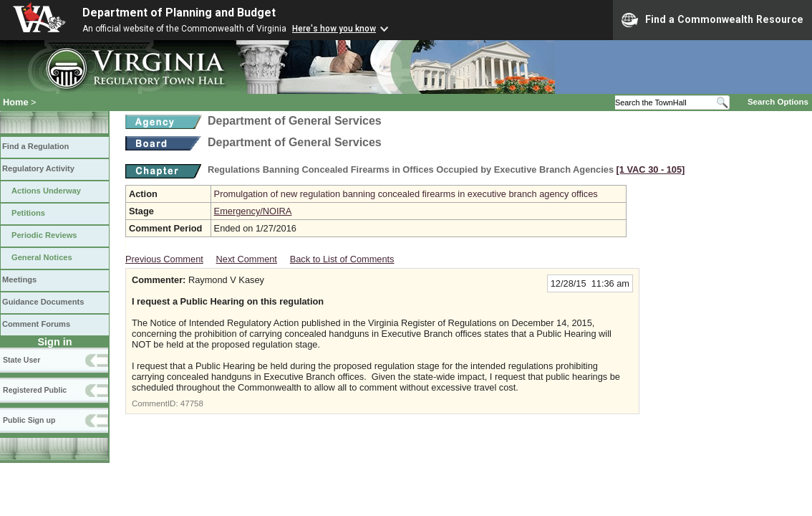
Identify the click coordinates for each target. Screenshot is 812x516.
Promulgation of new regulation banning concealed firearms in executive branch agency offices (406, 194)
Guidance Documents (43, 302)
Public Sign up (29, 420)
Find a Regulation (35, 146)
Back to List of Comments (342, 259)
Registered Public (35, 390)
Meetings (19, 279)
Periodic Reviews (44, 235)
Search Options (778, 102)
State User (21, 360)
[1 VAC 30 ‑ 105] (651, 169)
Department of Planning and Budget (179, 13)
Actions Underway (46, 191)
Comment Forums (36, 324)
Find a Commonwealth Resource (712, 20)
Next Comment (247, 259)
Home (16, 102)
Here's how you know (334, 29)
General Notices (42, 257)
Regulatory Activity (38, 168)
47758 (192, 403)
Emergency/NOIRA (253, 211)
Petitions (28, 213)
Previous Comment (164, 259)
